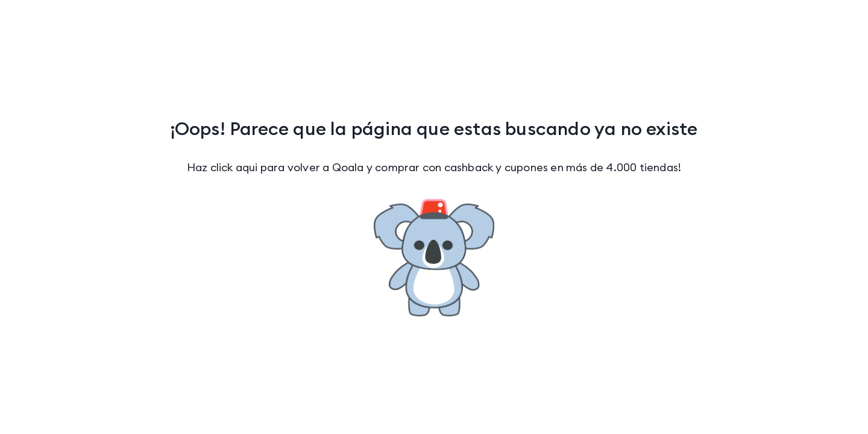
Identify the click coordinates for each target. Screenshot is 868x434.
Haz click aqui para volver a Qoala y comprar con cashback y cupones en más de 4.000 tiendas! (434, 167)
